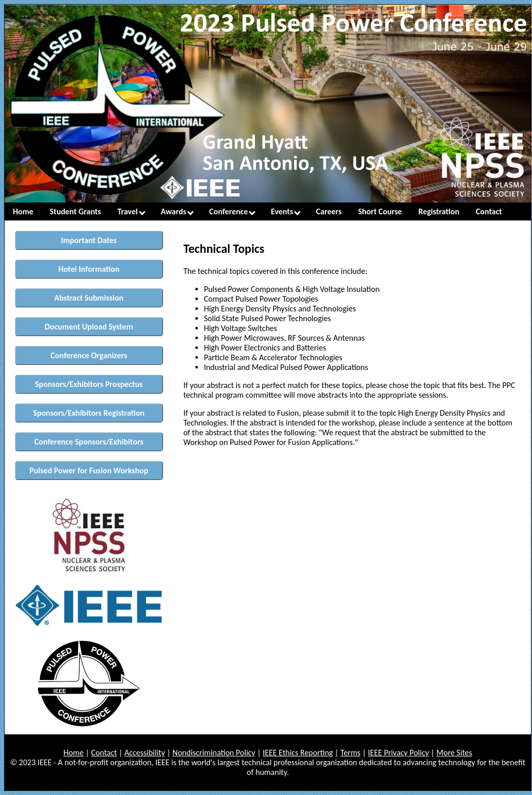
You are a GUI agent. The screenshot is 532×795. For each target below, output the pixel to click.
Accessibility (145, 753)
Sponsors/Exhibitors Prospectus (89, 384)
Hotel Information (89, 269)
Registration (439, 211)
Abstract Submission (89, 298)
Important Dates (89, 240)
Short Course (380, 211)
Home (23, 211)
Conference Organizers (89, 355)
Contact (489, 211)
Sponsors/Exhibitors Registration (89, 413)
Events (286, 211)
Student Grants (76, 211)
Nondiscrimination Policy (214, 753)
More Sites (454, 753)
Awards (177, 211)
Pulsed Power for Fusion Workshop (89, 470)
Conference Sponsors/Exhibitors (89, 442)
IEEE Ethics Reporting (298, 753)
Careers (329, 211)
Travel (132, 211)
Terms (350, 753)
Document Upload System (89, 327)
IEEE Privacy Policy (399, 753)
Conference (232, 211)
